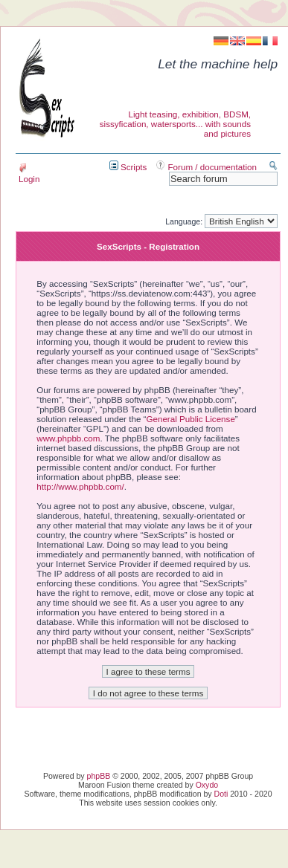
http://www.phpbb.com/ (80, 486)
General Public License (190, 419)
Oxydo (207, 785)
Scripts (128, 167)
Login (29, 174)
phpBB (99, 776)
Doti (221, 794)
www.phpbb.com (68, 438)
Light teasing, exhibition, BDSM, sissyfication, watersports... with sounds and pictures (175, 124)
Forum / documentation (207, 167)
